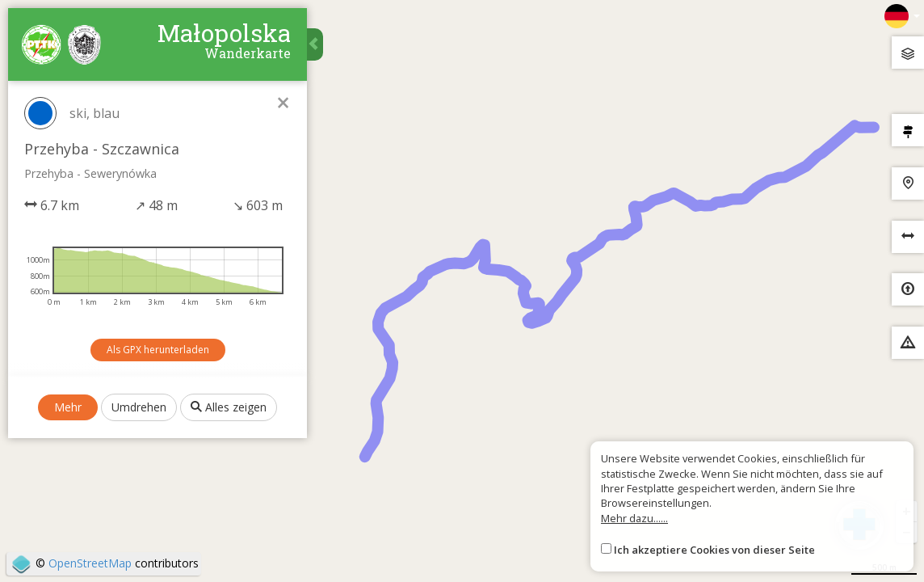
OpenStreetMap (90, 563)
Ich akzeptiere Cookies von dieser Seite (714, 550)
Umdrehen (139, 407)
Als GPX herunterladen (158, 350)
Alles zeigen (229, 407)
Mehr (68, 407)
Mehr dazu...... (634, 518)
